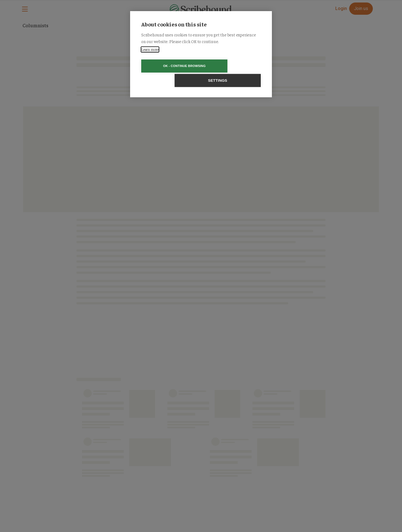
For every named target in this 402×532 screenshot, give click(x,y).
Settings (233, 66)
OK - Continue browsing (169, 66)
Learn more (150, 49)
